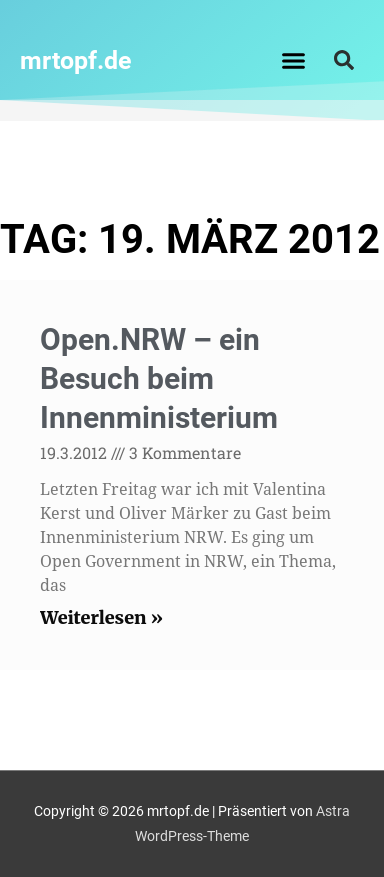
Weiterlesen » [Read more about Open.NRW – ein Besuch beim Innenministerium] (101, 617)
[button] (294, 60)
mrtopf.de (76, 60)
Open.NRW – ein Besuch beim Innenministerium (159, 378)
